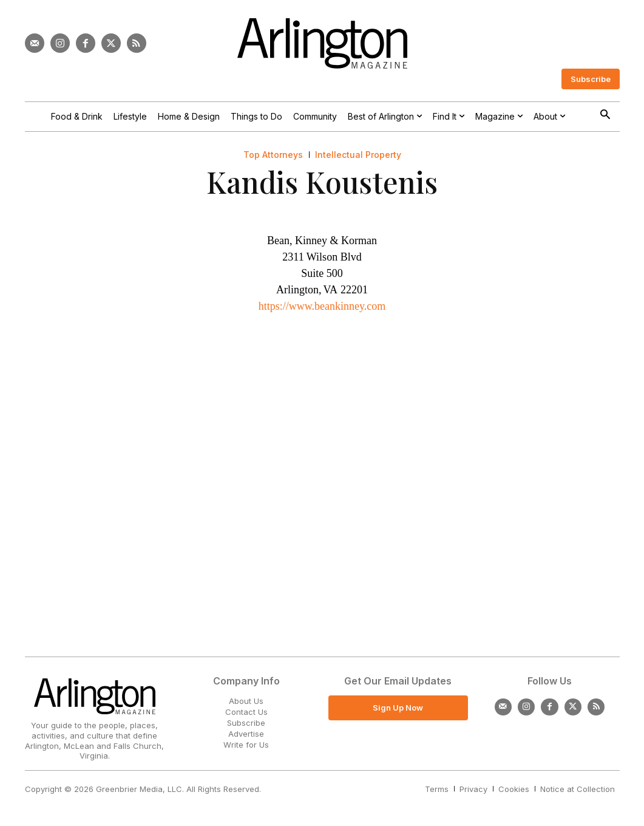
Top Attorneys (273, 155)
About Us (246, 701)
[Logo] (322, 43)
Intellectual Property (358, 155)
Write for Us (246, 745)
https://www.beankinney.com (322, 306)
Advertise (246, 734)
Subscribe (246, 723)
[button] (605, 116)
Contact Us (246, 712)
